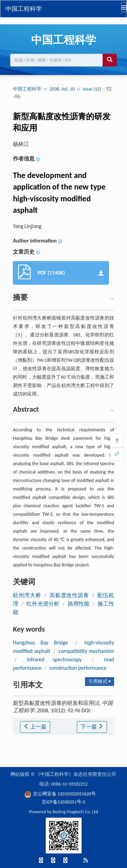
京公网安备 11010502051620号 (60, 794)
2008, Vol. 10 (62, 89)
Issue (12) (92, 89)
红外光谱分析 (43, 604)
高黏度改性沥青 (69, 595)
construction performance (78, 668)
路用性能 (79, 604)
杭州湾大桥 (27, 595)
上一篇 (35, 727)
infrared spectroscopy (54, 659)
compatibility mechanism (86, 651)
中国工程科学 (24, 9)
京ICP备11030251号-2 (63, 802)
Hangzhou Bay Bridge (40, 643)
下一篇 (92, 727)
